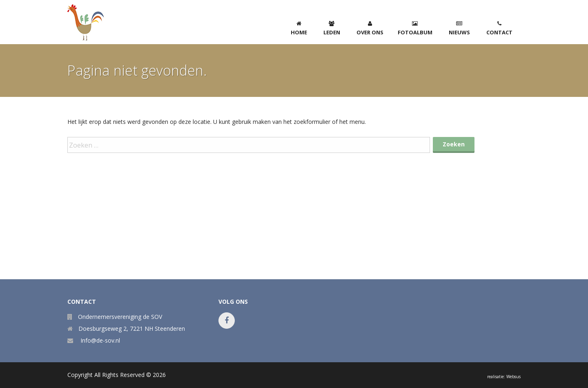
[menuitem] (299, 27)
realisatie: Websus (504, 377)
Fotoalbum (415, 28)
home (299, 28)
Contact (499, 28)
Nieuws (459, 28)
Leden (332, 28)
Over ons (370, 28)
